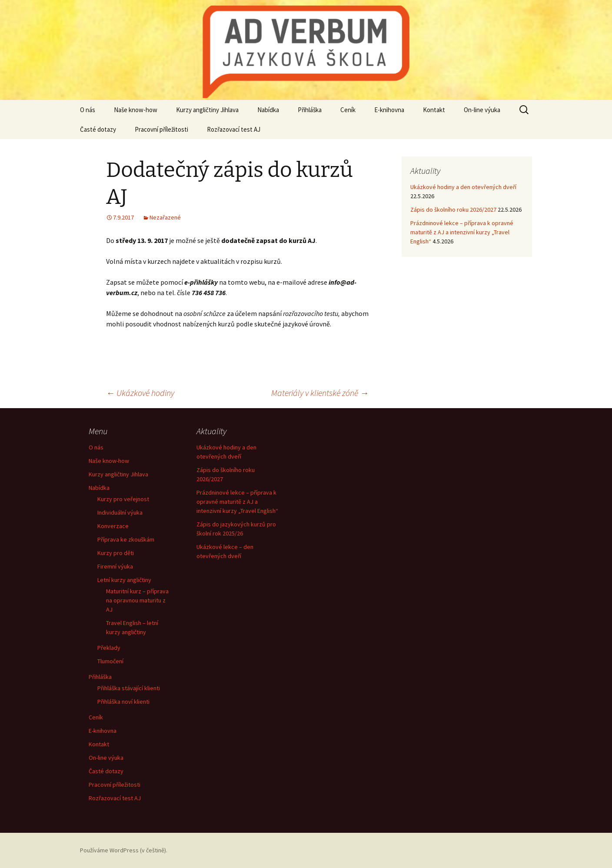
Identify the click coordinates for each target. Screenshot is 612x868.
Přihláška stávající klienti (129, 688)
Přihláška (310, 110)
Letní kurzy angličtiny (124, 580)
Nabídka (268, 110)
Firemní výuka (115, 566)
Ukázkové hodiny (140, 393)
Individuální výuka (120, 512)
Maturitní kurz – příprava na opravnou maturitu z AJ (137, 600)
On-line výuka (482, 110)
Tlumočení (110, 661)
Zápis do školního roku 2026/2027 (453, 210)
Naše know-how (136, 110)
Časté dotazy (98, 129)
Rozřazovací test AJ (234, 129)
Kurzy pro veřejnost (123, 499)
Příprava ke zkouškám (126, 539)
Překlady (109, 648)
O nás (88, 110)
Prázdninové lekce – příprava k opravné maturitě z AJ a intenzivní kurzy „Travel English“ (462, 232)
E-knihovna (389, 110)
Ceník (348, 110)
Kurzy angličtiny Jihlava (207, 110)
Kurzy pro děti (116, 553)
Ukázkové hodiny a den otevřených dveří (463, 187)
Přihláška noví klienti (123, 702)
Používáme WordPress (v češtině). (124, 850)
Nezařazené (165, 217)
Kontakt (434, 110)
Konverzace (113, 526)
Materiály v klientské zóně (320, 393)
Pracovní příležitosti (161, 129)
